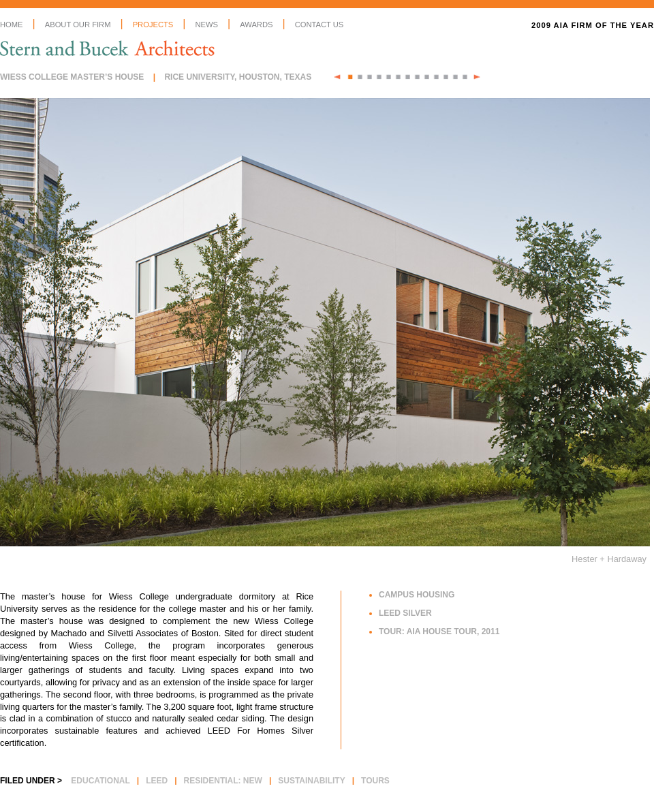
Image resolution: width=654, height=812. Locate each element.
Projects (153, 25)
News (206, 25)
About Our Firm (78, 25)
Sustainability (311, 781)
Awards (256, 25)
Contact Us (320, 25)
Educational (100, 781)
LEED (157, 781)
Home (12, 25)
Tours (375, 781)
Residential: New (223, 781)
